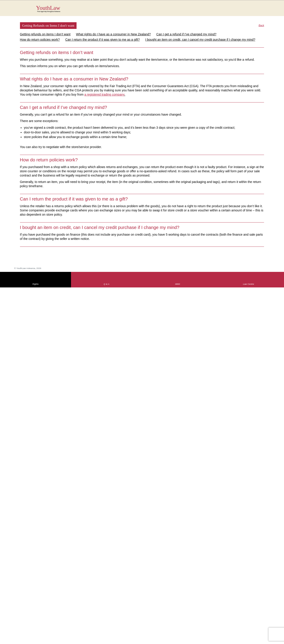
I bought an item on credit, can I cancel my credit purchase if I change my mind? (200, 40)
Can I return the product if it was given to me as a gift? (102, 40)
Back (261, 25)
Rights (35, 284)
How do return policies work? (40, 40)
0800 (177, 284)
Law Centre (248, 284)
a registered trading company (104, 94)
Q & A (106, 284)
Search (257, 11)
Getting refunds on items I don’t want (45, 34)
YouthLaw (150, 9)
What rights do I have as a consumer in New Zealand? (113, 34)
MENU (266, 8)
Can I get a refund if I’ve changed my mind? (186, 34)
